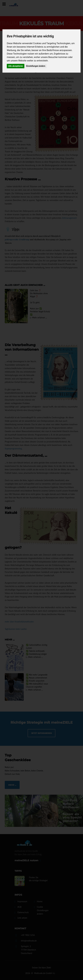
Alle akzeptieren (16, 66)
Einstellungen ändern (36, 66)
